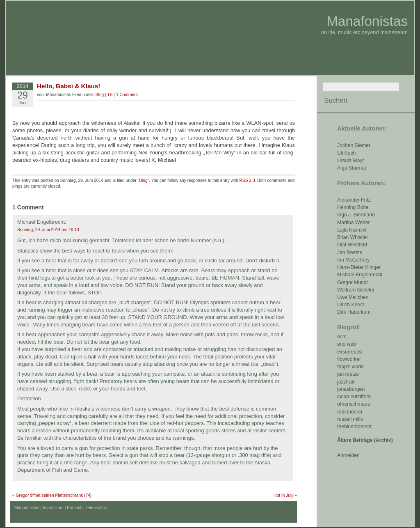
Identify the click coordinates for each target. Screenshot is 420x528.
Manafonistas (367, 21)
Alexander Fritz (354, 200)
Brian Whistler (353, 237)
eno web (347, 344)
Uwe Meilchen (353, 297)
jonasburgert (351, 389)
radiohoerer (350, 412)
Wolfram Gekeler (356, 290)
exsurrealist (350, 352)
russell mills (350, 419)
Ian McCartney (353, 260)
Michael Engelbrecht (360, 275)
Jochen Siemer (354, 145)
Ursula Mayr (351, 161)
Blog (100, 95)
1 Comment (127, 95)
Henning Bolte (353, 207)
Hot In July (283, 495)
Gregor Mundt (353, 282)
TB (110, 95)
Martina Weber (354, 223)
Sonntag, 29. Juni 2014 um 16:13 (48, 230)
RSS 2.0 (247, 180)
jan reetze (348, 374)
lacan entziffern (354, 397)
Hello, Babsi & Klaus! (68, 86)
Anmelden (348, 455)
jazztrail (346, 382)
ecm (342, 337)
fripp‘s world (350, 367)
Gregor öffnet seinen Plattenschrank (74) (54, 495)
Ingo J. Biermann (356, 215)
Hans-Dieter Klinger (359, 267)
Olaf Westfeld (352, 245)
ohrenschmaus (354, 404)
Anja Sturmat (352, 168)
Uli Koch (346, 153)
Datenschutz (96, 508)
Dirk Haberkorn (354, 312)
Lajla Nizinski (352, 230)
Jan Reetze (350, 253)
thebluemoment (354, 427)
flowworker (349, 359)
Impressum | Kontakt (62, 508)
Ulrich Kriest (351, 305)
